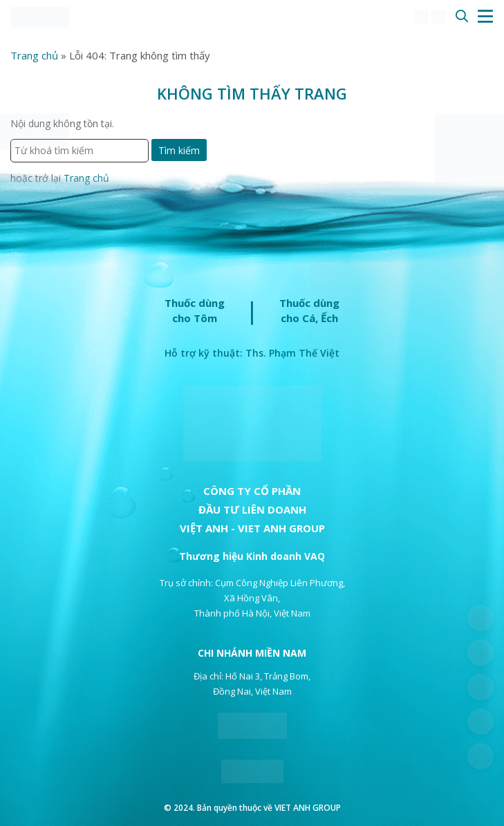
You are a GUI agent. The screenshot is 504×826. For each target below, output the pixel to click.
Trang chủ (34, 55)
